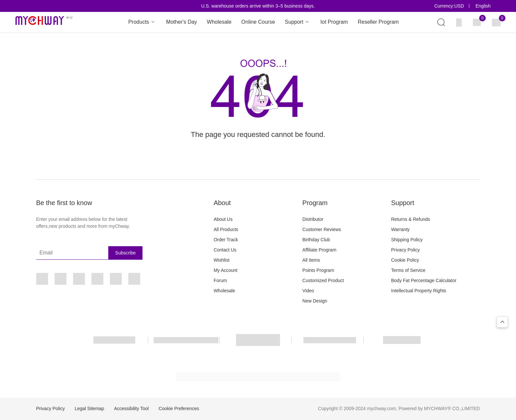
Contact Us (225, 250)
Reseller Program (378, 22)
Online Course (258, 22)
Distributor (313, 219)
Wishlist (221, 260)
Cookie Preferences (179, 408)
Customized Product (323, 280)
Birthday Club (316, 240)
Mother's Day (182, 22)
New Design (315, 301)
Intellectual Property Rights (419, 291)
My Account (225, 270)
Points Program (318, 270)
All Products (226, 229)
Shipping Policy (407, 240)
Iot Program (334, 22)
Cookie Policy (405, 260)
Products (142, 22)
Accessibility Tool (131, 408)
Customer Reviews (322, 229)
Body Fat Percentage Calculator (424, 280)
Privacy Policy (406, 250)
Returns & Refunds (411, 219)
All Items (311, 260)
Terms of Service (408, 270)
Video (308, 291)
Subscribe (125, 253)
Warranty (400, 229)
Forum (220, 280)
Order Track (226, 240)
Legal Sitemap (90, 408)
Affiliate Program (319, 250)
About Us (223, 219)
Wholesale (219, 22)
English (483, 6)
